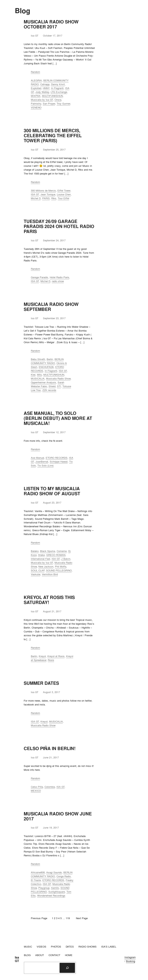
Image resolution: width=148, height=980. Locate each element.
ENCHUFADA (46, 367)
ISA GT (35, 194)
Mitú (39, 375)
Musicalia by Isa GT (42, 100)
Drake (41, 555)
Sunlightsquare (57, 892)
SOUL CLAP (38, 570)
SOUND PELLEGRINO (59, 570)
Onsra (58, 100)
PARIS (46, 198)
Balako (35, 551)
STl (59, 386)
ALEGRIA (36, 80)
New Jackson (46, 567)
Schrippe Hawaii (59, 462)
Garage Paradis (40, 277)
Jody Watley (42, 92)
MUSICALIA (38, 379)
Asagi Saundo (54, 872)
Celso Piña (37, 787)
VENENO (36, 107)
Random (35, 72)
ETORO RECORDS (57, 458)
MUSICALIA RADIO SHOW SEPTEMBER (51, 307)
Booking (131, 961)
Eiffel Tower (64, 191)
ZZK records (49, 390)
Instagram (130, 957)
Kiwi (33, 375)
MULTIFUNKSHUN (52, 96)
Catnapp (45, 84)
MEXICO (36, 791)
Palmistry (36, 104)
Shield (52, 386)
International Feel (40, 559)
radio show (58, 281)
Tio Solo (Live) (45, 465)
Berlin (50, 359)
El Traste (36, 880)
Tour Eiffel (63, 198)
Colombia (50, 787)
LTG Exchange (59, 92)
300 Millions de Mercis (43, 191)
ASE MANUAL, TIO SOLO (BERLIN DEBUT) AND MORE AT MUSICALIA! (58, 418)
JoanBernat (42, 462)
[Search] (67, 968)
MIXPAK (36, 96)
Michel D (36, 198)
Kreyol (42, 656)
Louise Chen (64, 194)
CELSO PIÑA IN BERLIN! (50, 749)
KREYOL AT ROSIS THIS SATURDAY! (49, 600)
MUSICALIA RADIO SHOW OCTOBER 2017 (51, 24)
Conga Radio (64, 876)
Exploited (36, 88)
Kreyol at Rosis (56, 656)
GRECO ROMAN (56, 555)
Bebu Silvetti (38, 359)
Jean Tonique (48, 194)
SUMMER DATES (41, 683)
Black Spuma (48, 551)
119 (68, 918)
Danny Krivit (58, 84)
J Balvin (66, 559)
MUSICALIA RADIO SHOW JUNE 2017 (58, 816)
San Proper (49, 104)
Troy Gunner (63, 104)
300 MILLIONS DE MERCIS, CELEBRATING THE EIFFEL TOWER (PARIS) (53, 136)
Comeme (62, 551)
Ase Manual (37, 458)
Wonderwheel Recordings (51, 896)
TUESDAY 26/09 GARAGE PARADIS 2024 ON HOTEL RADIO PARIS (59, 226)
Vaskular (36, 574)
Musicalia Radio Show (58, 379)
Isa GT (17, 959)
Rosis (51, 660)
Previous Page (39, 918)
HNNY (46, 88)
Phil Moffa (61, 567)
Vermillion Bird (50, 574)
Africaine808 (38, 872)
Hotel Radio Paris (59, 277)
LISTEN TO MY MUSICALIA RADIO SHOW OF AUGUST (52, 491)
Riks (54, 198)
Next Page (82, 918)
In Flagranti (57, 88)
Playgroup (44, 888)
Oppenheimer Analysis (43, 382)
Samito (55, 888)
